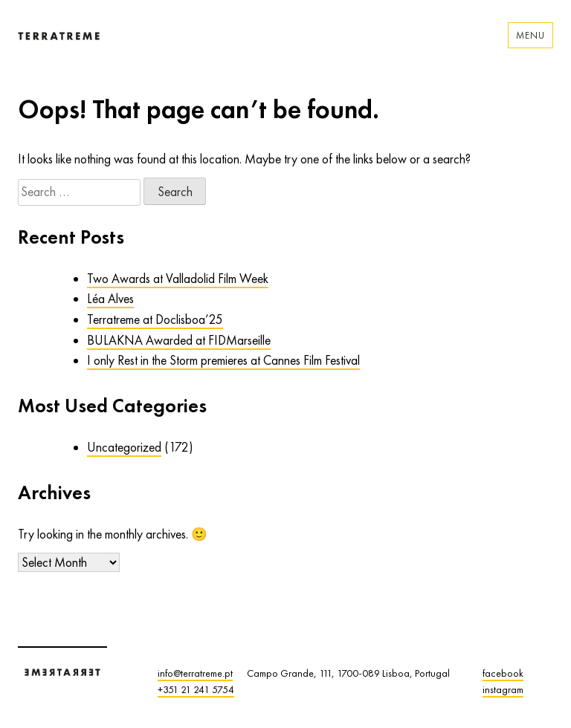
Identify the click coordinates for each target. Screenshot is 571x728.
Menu (530, 35)
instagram (503, 689)
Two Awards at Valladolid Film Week (178, 279)
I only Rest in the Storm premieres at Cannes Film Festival (223, 360)
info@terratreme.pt (195, 673)
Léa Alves (110, 299)
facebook (503, 673)
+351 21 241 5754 (196, 689)
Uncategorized (124, 447)
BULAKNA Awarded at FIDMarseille (179, 340)
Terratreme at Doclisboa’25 (155, 319)
